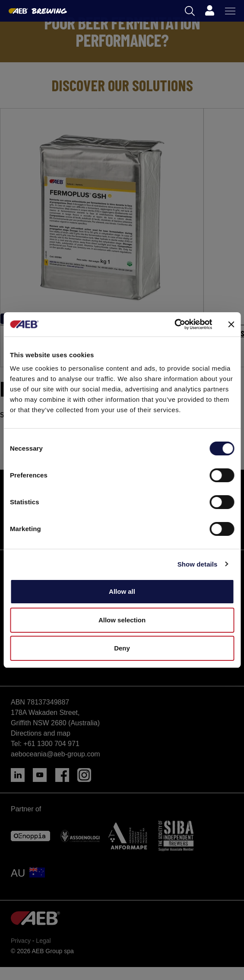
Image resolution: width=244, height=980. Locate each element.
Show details (198, 564)
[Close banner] (231, 324)
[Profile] (209, 11)
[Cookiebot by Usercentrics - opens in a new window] (174, 324)
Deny (122, 648)
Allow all (122, 591)
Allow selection (122, 620)
